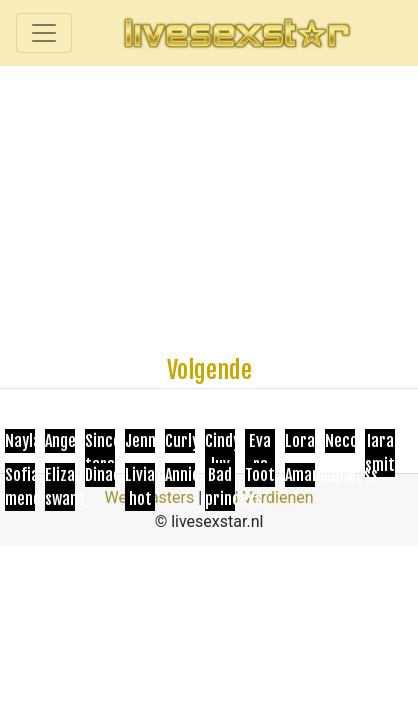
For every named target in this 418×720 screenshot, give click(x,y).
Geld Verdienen (259, 497)
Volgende (209, 370)
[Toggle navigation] (44, 33)
